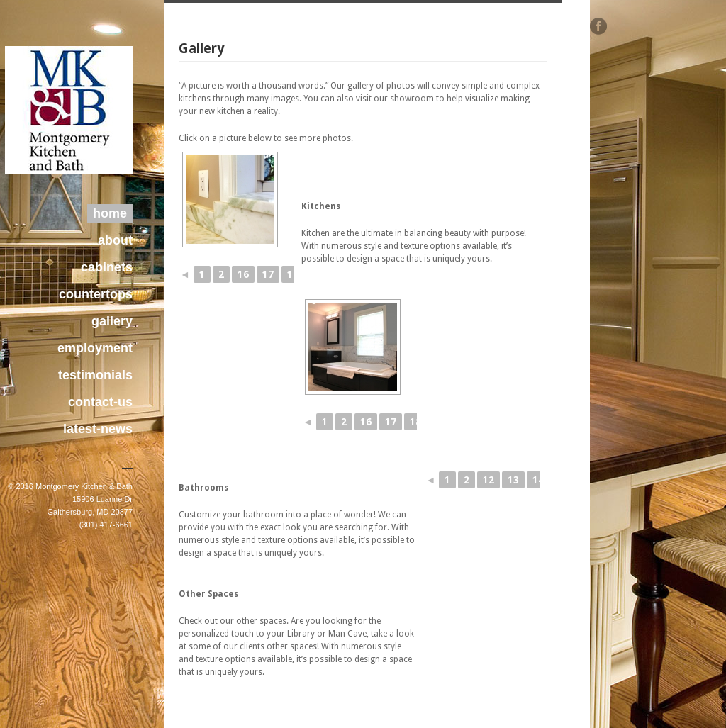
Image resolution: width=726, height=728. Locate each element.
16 (243, 274)
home (110, 213)
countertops (96, 294)
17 (268, 274)
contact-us (100, 402)
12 (488, 480)
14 (538, 480)
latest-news (98, 429)
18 (293, 274)
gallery (112, 321)
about (115, 240)
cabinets (107, 267)
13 (513, 480)
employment (95, 348)
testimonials (95, 375)
